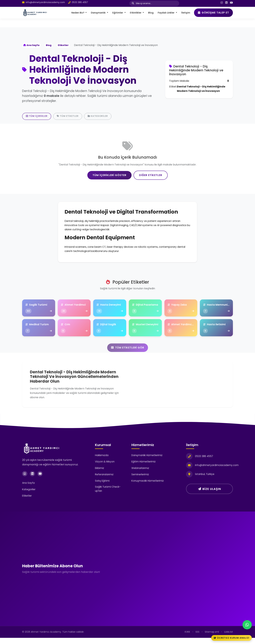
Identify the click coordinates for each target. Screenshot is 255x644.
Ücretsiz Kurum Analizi (231, 638)
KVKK (187, 638)
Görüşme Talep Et (213, 13)
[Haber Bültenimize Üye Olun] (181, 574)
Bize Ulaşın (210, 495)
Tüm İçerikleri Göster (109, 190)
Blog (49, 45)
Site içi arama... (142, 3)
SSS (197, 638)
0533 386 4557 (80, 3)
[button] (79, 13)
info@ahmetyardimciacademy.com (45, 3)
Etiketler (63, 45)
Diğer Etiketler (151, 190)
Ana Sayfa (31, 45)
